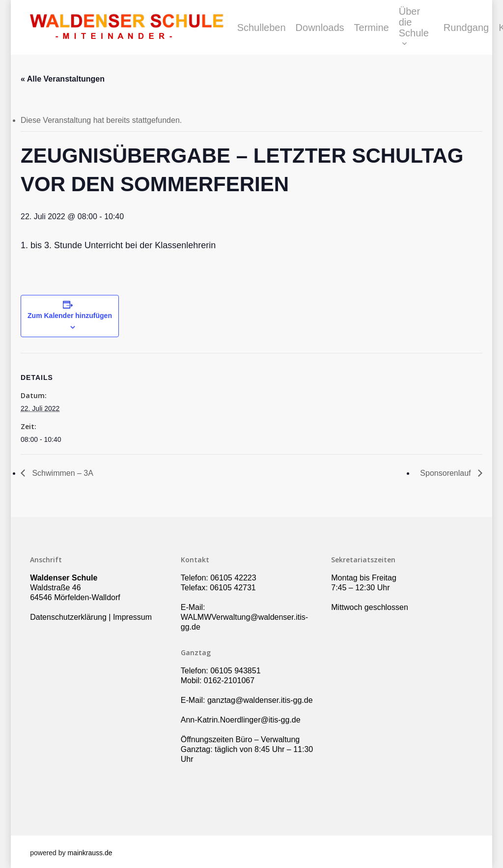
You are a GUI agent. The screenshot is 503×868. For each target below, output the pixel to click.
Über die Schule (414, 28)
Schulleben (262, 28)
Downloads (320, 28)
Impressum (132, 617)
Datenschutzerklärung (68, 617)
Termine (372, 28)
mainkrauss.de (90, 853)
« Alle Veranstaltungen (63, 79)
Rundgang (466, 28)
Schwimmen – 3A (62, 473)
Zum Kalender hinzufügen (70, 316)
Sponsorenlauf (447, 473)
